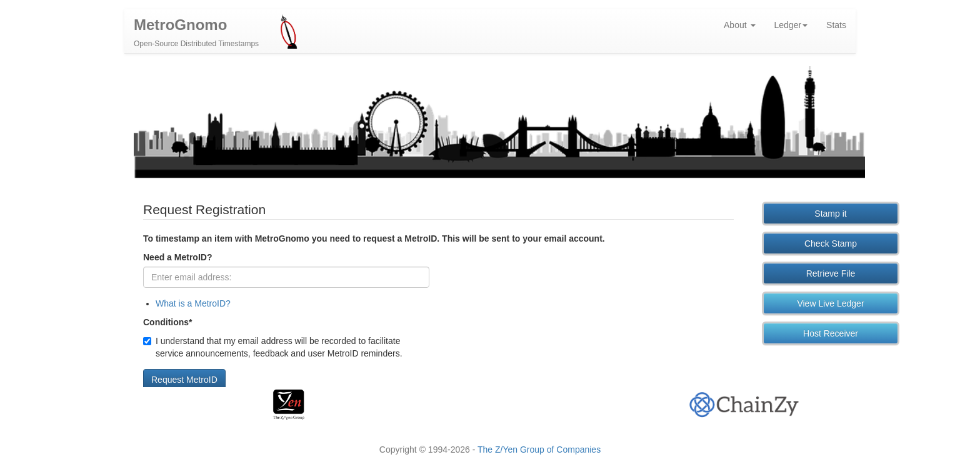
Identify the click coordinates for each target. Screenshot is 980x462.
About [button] (739, 28)
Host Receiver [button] (831, 337)
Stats (836, 28)
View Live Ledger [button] (830, 307)
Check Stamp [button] (831, 247)
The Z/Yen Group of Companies (539, 450)
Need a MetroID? (177, 260)
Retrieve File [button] (831, 277)
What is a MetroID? (193, 307)
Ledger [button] (791, 28)
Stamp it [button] (830, 217)
